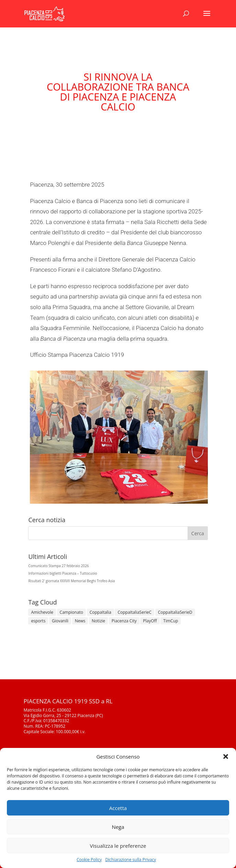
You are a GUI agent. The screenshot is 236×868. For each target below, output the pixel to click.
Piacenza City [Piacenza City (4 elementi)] (124, 621)
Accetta (118, 808)
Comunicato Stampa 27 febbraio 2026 (58, 566)
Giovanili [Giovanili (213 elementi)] (60, 621)
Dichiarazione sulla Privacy (131, 860)
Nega (118, 827)
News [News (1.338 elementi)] (80, 621)
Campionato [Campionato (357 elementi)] (71, 612)
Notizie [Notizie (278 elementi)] (98, 621)
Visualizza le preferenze (118, 846)
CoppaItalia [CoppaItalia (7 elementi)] (100, 612)
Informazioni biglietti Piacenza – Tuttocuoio (63, 573)
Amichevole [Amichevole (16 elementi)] (42, 612)
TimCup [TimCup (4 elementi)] (171, 621)
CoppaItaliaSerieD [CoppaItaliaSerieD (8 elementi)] (175, 612)
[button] (226, 756)
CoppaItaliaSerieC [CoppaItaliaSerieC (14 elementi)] (134, 612)
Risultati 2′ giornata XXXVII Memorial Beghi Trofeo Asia (71, 581)
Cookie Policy (89, 860)
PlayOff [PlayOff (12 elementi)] (150, 621)
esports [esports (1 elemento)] (38, 621)
